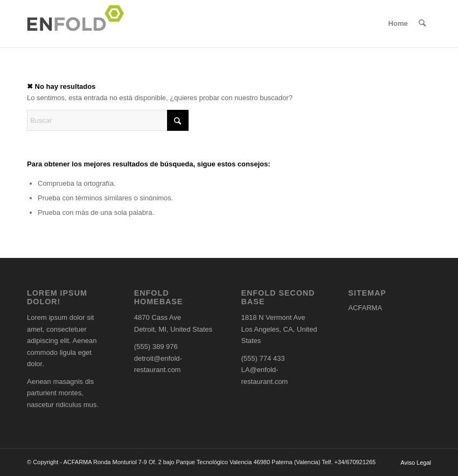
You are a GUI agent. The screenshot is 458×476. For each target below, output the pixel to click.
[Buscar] (422, 24)
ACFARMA (365, 308)
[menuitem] (398, 24)
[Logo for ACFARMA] (79, 24)
